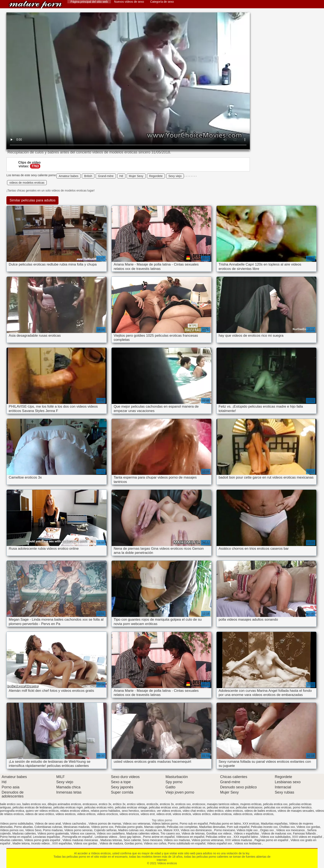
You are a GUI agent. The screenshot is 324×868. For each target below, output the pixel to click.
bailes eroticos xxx (34, 804)
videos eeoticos (66, 814)
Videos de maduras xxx (276, 833)
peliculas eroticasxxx (249, 807)
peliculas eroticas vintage (131, 807)
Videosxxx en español (190, 837)
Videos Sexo (33, 830)
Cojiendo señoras (105, 830)
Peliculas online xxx (219, 837)
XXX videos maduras (239, 840)
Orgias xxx (267, 830)
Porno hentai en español (16, 837)
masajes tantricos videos (223, 804)
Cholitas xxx (287, 827)
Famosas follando (305, 833)
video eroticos (234, 811)
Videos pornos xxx (12, 830)
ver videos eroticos (169, 811)
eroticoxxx (199, 804)
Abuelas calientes (11, 840)
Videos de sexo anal (48, 824)
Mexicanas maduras (77, 827)
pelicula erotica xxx (275, 804)
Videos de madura (111, 843)
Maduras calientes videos (143, 833)
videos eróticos (243, 814)
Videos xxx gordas (308, 827)
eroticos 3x (167, 804)
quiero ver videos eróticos (42, 811)
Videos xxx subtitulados (275, 837)
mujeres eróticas (251, 804)
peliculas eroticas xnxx (163, 807)
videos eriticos (86, 814)
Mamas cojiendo (155, 827)
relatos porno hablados (105, 811)
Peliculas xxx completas (182, 827)
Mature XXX (171, 830)
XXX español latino (246, 837)
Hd (121, 176)
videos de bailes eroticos (260, 811)
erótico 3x (119, 804)
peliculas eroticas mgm (68, 807)
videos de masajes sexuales (296, 811)
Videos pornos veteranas (208, 840)
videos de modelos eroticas (27, 183)
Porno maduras (53, 830)
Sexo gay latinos (130, 837)
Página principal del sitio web (89, 2)
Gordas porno (133, 843)
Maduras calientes (24, 833)
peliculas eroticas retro (99, 807)
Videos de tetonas (193, 833)
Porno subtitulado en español (187, 843)
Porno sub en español (194, 824)
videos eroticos (264, 814)
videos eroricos (129, 814)
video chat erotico (194, 811)
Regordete (156, 176)
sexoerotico (148, 811)
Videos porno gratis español (43, 840)
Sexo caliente (132, 840)
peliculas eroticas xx (192, 807)
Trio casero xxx (170, 833)
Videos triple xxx (248, 830)
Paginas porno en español (272, 840)
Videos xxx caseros (83, 833)
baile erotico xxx (10, 804)
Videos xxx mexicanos (291, 830)
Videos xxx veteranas (136, 824)
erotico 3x (105, 804)
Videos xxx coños (155, 843)
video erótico (215, 811)
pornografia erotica (12, 811)
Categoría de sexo (162, 2)
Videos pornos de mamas (105, 824)
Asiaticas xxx (154, 830)
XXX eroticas (251, 824)
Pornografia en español (78, 837)
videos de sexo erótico (40, 814)
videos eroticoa (222, 814)
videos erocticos (107, 814)
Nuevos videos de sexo (129, 2)
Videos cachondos (75, 824)
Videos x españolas (247, 833)
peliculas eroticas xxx (221, 807)
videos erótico (201, 814)
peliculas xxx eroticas (278, 807)
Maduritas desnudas (212, 827)
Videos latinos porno (165, 824)
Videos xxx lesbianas (248, 843)
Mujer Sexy (136, 176)
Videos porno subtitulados (17, 824)
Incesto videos (41, 843)
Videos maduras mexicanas (81, 840)
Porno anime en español (159, 837)
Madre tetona (21, 843)
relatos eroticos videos (75, 811)
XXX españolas (62, 843)
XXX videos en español (308, 837)
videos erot (148, 814)
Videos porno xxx (102, 827)
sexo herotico (130, 811)
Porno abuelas (24, 827)
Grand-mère (106, 176)
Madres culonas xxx (131, 830)
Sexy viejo (175, 176)
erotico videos (136, 804)
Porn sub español (238, 827)
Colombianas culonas (48, 827)
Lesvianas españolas (47, 837)
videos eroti (164, 814)
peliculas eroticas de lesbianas (32, 807)
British (88, 176)
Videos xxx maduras (177, 840)
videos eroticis (182, 814)
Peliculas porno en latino (225, 824)
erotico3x (152, 804)
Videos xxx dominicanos (197, 830)
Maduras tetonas (111, 840)
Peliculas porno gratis (129, 827)
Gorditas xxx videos (219, 833)
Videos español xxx (220, 843)
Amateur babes (68, 176)
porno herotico (302, 807)
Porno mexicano (225, 830)
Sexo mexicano (152, 840)
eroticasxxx (90, 804)
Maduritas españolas (274, 824)
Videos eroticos (35, 5)
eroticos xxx (183, 804)
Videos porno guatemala (53, 833)
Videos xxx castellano (111, 833)
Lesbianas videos (106, 837)
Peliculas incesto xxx (264, 827)
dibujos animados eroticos (64, 804)
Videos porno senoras (79, 830)
